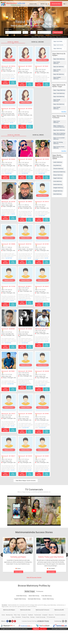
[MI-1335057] (26, 55)
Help (65, 4)
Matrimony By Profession (42, 610)
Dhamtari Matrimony (58, 169)
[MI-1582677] (9, 445)
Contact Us (24, 615)
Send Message (5, 83)
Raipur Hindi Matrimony (59, 97)
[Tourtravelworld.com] (43, 626)
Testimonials (38, 615)
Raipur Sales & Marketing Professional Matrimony (59, 134)
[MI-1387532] (9, 55)
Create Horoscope (41, 617)
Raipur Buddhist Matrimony (57, 78)
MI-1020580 (29, 414)
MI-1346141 (46, 329)
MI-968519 (29, 286)
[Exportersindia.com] (60, 626)
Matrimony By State (25, 610)
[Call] (15, 141)
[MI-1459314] (42, 191)
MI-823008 (12, 329)
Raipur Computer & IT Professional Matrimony (59, 126)
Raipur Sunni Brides (58, 41)
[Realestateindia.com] (25, 626)
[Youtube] (12, 621)
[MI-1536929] (26, 445)
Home (3, 615)
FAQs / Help (17, 615)
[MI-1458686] (9, 233)
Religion (40, 29)
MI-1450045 (29, 159)
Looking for (8, 29)
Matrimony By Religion (9, 610)
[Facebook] (7, 621)
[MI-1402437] (42, 276)
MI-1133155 (46, 159)
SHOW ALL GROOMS (38, 42)
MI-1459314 (46, 202)
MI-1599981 (46, 414)
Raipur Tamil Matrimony (59, 93)
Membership (9, 615)
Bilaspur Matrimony (58, 175)
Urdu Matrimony (46, 596)
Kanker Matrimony (58, 162)
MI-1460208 (46, 371)
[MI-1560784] (9, 191)
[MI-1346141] (42, 318)
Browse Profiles (34, 4)
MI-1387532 (12, 66)
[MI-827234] (26, 233)
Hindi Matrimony (21, 596)
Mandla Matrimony (58, 184)
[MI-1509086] (9, 98)
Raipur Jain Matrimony (58, 67)
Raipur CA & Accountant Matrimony (59, 138)
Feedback (31, 615)
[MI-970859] (9, 360)
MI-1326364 (29, 329)
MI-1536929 (29, 456)
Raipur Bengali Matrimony (57, 100)
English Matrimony (20, 599)
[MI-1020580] (26, 403)
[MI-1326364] (26, 318)
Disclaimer (18, 617)
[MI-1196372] (9, 403)
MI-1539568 (29, 371)
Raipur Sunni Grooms (58, 45)
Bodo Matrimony (34, 596)
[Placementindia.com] (8, 626)
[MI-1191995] (9, 276)
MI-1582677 (12, 456)
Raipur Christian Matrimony (57, 70)
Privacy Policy (26, 617)
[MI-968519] (26, 276)
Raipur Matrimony (58, 48)
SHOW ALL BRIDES (13, 42)
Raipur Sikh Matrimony (59, 74)
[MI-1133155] (42, 148)
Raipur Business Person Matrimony (59, 147)
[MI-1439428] (26, 98)
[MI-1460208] (42, 360)
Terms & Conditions (60, 615)
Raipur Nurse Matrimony (59, 130)
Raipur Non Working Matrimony (58, 143)
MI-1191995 (12, 286)
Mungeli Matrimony (58, 191)
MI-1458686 (12, 244)
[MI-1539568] (26, 360)
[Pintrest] (15, 621)
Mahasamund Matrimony (59, 172)
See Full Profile (23, 82)
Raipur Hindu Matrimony (59, 59)
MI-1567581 (46, 244)
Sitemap (32, 617)
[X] (10, 621)
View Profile (13, 83)
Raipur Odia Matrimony (59, 104)
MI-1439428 (29, 109)
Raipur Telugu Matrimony (59, 90)
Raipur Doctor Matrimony (57, 122)
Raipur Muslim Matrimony (57, 63)
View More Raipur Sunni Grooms (26, 481)
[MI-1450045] (26, 148)
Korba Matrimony (57, 181)
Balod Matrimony (57, 194)
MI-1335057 (29, 66)
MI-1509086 (12, 109)
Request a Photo (9, 60)
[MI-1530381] (42, 445)
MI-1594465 (12, 159)
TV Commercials (51, 617)
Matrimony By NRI (59, 610)
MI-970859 (12, 371)
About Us (51, 615)
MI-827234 (29, 244)
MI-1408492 (29, 202)
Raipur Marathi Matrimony (57, 108)
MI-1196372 (12, 414)
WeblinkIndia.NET (63, 629)
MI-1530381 (46, 456)
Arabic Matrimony (48, 599)
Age (24, 29)
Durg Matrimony (57, 165)
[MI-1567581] (42, 233)
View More (64, 112)
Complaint (45, 615)
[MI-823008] (9, 318)
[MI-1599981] (42, 403)
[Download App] (63, 621)
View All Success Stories (34, 577)
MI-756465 (45, 66)
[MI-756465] (42, 55)
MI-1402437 (46, 286)
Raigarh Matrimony (58, 178)
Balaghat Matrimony (58, 188)
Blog (13, 617)
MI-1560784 (12, 202)
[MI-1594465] (9, 148)
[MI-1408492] (26, 191)
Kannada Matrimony (34, 599)
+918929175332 (43, 621)
